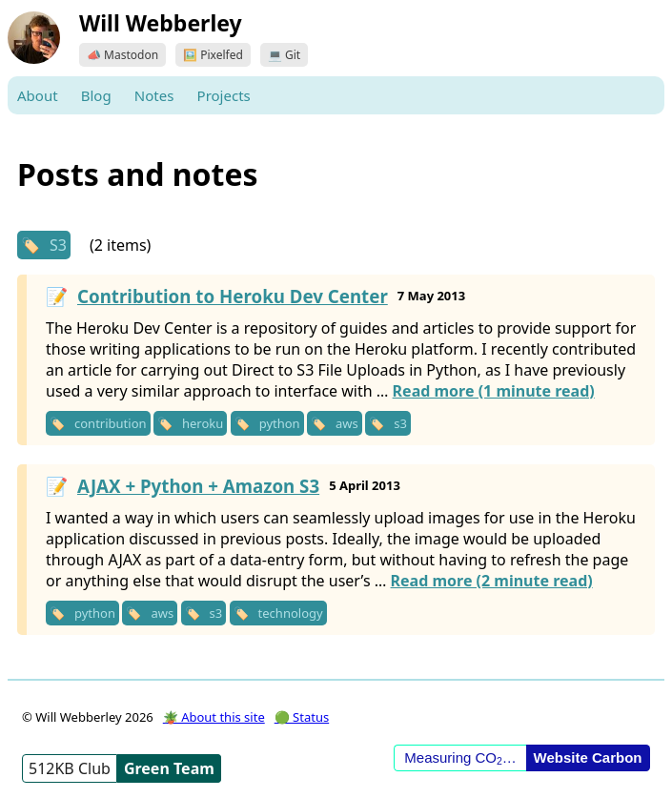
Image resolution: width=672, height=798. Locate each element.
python (280, 423)
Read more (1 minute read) (494, 391)
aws (347, 423)
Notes (154, 95)
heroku (203, 423)
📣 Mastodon (122, 55)
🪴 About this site (214, 717)
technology (291, 613)
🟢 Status (302, 717)
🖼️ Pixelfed (213, 55)
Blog (96, 95)
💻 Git (284, 55)
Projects (224, 95)
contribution (111, 423)
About (38, 95)
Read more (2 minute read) (492, 581)
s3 (400, 423)
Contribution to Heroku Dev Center (233, 296)
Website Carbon (588, 757)
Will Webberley (161, 23)
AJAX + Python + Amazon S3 (198, 486)
